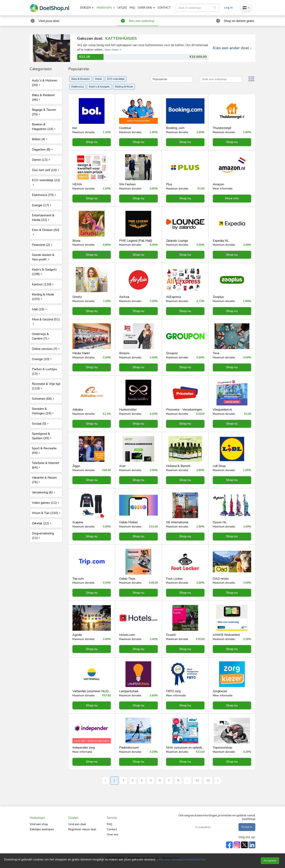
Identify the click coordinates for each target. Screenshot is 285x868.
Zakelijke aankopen (42, 829)
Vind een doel (77, 824)
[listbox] (198, 8)
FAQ (132, 8)
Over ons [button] (146, 8)
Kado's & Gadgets (99, 87)
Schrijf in (247, 827)
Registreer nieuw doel (82, 829)
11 (197, 780)
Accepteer (270, 861)
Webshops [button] (106, 8)
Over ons (113, 834)
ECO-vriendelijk (116, 79)
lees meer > (113, 50)
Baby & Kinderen (81, 79)
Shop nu (92, 142)
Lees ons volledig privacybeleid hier (181, 859)
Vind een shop (39, 824)
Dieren (98, 79)
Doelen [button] (87, 8)
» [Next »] (218, 780)
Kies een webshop (142, 21)
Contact (112, 829)
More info (232, 198)
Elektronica (78, 87)
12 (208, 780)
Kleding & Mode (124, 87)
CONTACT (164, 8)
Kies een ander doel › (232, 48)
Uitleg (122, 8)
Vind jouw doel (49, 21)
